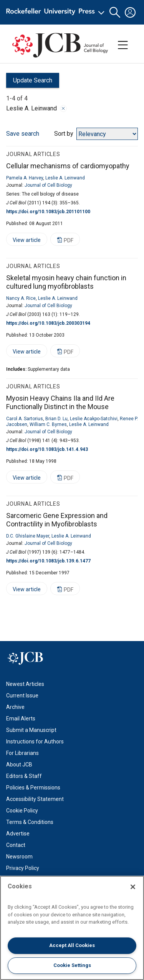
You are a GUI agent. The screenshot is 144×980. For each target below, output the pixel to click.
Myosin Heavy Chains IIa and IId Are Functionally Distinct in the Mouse (60, 403)
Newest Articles (25, 684)
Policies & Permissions (33, 788)
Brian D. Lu (56, 419)
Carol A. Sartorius (25, 419)
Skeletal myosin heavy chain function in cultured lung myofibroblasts (66, 282)
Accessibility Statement (35, 799)
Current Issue (22, 696)
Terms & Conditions (30, 822)
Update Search (29, 82)
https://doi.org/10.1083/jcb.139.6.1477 (48, 561)
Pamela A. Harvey (25, 178)
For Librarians (22, 753)
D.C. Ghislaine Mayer (28, 536)
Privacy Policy (23, 868)
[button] (115, 12)
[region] (72, 928)
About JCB (19, 765)
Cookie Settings (72, 965)
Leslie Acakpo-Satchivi (94, 419)
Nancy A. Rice (21, 298)
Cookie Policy (22, 811)
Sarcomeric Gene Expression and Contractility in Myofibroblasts (57, 520)
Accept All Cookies (72, 945)
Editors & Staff (24, 776)
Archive (15, 707)
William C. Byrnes (48, 424)
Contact (16, 845)
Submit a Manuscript (31, 730)
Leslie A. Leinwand (65, 178)
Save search (23, 134)
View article (23, 241)
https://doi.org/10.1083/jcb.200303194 (48, 323)
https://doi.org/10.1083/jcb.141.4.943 (47, 449)
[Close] (133, 887)
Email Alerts (21, 719)
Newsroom (19, 857)
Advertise (18, 834)
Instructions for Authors (35, 742)
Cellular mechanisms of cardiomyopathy (68, 166)
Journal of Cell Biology (48, 185)
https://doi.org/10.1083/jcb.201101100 (48, 212)
